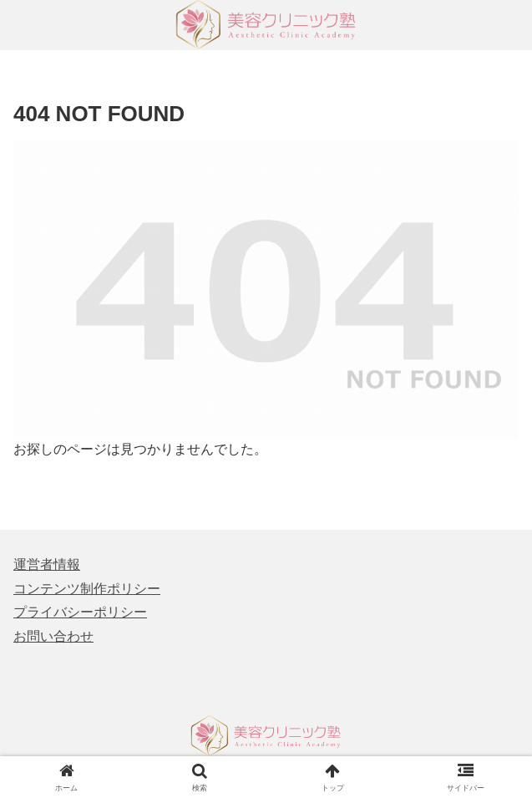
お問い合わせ (53, 636)
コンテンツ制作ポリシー (87, 589)
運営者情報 (47, 564)
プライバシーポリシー (80, 612)
